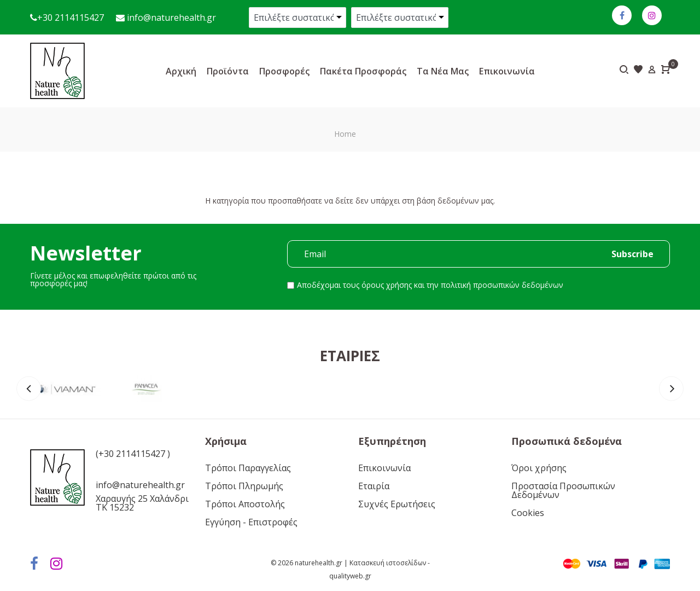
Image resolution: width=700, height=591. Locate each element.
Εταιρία (374, 486)
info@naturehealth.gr (170, 18)
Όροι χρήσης (539, 468)
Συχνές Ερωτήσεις (397, 504)
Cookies (528, 513)
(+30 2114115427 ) (133, 454)
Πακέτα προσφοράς (363, 71)
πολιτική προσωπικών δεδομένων (502, 285)
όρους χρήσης (387, 285)
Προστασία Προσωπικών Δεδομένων (563, 490)
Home (345, 134)
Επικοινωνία (507, 71)
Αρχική (181, 71)
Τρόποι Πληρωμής (244, 486)
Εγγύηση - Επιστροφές (251, 522)
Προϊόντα (228, 71)
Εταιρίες (350, 356)
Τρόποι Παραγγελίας (248, 468)
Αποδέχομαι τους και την (430, 285)
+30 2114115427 (71, 18)
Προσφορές (284, 71)
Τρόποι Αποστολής (245, 504)
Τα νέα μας (443, 71)
